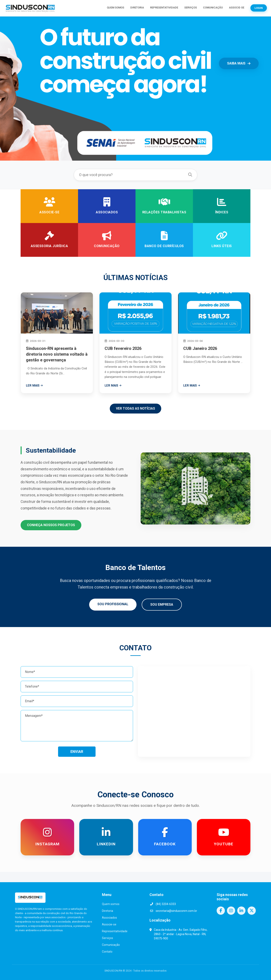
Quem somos (111, 904)
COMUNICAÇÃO (213, 8)
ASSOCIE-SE (237, 8)
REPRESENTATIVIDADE (164, 8)
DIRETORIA (137, 8)
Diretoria (107, 911)
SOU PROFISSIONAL (113, 604)
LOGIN (259, 8)
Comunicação (111, 945)
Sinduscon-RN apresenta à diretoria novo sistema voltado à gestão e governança (57, 354)
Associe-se (109, 924)
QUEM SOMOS (116, 8)
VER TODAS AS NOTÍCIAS (135, 408)
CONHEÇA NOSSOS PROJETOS (51, 525)
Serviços (107, 938)
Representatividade (115, 931)
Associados (109, 918)
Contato (107, 952)
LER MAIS (34, 386)
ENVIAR (77, 752)
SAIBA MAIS (239, 63)
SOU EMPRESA (162, 604)
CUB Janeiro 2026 (200, 348)
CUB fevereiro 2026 (123, 348)
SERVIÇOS (191, 8)
